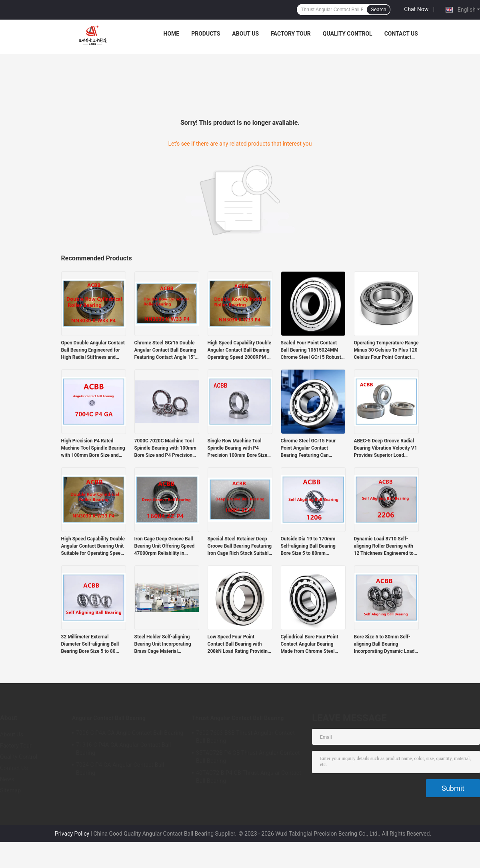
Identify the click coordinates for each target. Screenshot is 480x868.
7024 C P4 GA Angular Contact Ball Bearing (120, 769)
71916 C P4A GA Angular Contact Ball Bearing (124, 749)
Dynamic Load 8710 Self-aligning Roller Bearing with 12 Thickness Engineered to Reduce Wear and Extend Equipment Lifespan (384, 546)
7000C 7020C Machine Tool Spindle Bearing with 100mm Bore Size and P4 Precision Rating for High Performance (165, 448)
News (7, 779)
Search (378, 10)
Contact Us (401, 34)
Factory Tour (291, 34)
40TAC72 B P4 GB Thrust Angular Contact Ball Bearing (249, 777)
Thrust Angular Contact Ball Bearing (238, 718)
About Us (245, 34)
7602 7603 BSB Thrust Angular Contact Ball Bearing (245, 737)
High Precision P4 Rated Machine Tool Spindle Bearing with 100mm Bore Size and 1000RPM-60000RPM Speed (93, 448)
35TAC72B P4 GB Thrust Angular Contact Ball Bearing (248, 757)
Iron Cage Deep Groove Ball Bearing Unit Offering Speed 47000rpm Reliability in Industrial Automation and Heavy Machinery (165, 546)
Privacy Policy (72, 834)
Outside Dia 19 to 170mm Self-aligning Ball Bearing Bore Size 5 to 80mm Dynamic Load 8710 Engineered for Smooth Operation (308, 546)
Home (172, 34)
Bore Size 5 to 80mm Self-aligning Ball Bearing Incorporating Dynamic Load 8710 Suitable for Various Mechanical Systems (384, 644)
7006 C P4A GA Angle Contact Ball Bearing (130, 733)
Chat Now (416, 9)
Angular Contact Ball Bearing (109, 718)
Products (206, 34)
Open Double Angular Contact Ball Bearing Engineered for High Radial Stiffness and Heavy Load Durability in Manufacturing (93, 350)
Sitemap (10, 790)
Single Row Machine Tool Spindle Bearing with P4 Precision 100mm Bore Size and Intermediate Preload (237, 448)
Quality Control (348, 34)
